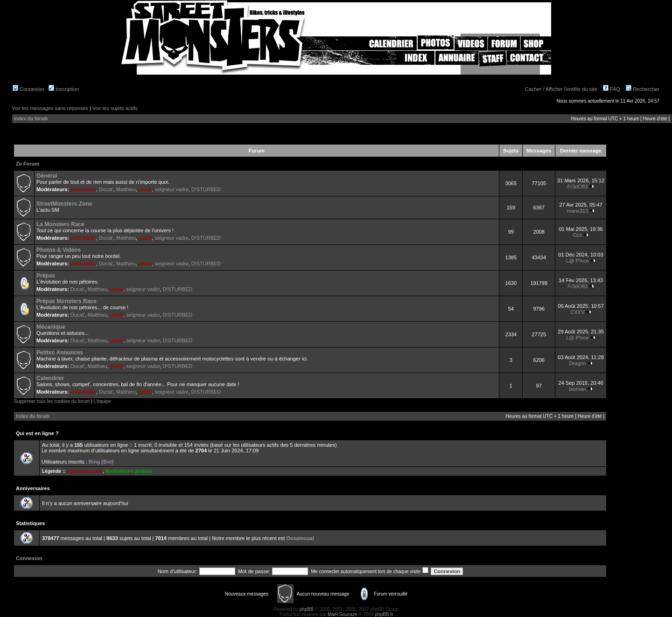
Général (47, 176)
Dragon (577, 363)
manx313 (577, 211)
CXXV (578, 312)
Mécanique (51, 327)
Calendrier (50, 378)
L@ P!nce (577, 261)
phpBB (307, 609)
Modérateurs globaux (129, 471)
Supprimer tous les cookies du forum (52, 401)
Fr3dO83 (577, 187)
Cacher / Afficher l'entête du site (561, 89)
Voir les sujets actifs (115, 108)
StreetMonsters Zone (64, 204)
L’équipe (102, 401)
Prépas (46, 276)
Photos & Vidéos (59, 250)
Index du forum (31, 119)
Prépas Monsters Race (66, 301)
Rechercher (643, 89)
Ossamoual (300, 538)
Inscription (64, 89)
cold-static (83, 189)
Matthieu (126, 189)
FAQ (612, 89)
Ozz (578, 235)
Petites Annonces (60, 353)
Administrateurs (85, 471)
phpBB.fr (384, 614)
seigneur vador (171, 189)
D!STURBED (206, 189)
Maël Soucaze (342, 614)
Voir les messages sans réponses (50, 108)
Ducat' (106, 189)
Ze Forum (28, 164)
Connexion (28, 89)
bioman (577, 389)
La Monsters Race (60, 224)
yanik (145, 189)
